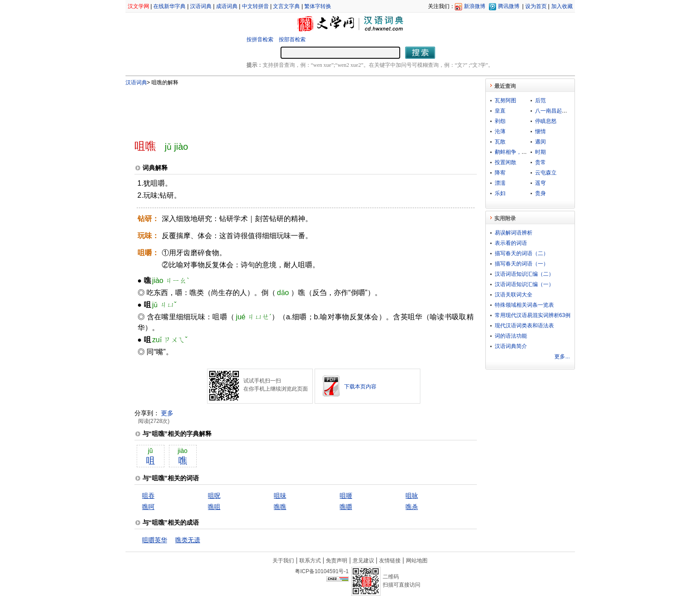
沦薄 (500, 131)
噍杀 (412, 507)
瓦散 (500, 142)
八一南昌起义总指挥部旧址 (567, 111)
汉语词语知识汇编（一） (524, 284)
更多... (562, 357)
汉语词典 (201, 6)
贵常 (540, 162)
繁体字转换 (318, 6)
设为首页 (536, 6)
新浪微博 (475, 6)
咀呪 (214, 496)
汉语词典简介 (511, 346)
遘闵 (540, 142)
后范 (540, 100)
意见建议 (363, 561)
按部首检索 (292, 39)
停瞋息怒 (546, 121)
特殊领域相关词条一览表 (524, 305)
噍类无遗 (188, 540)
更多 (167, 413)
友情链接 (390, 561)
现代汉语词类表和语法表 (524, 326)
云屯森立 (546, 173)
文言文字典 (286, 6)
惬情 (540, 131)
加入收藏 (562, 6)
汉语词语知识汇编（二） (524, 274)
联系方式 (310, 561)
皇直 (500, 111)
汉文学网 (138, 6)
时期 (540, 152)
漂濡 (500, 183)
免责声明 (337, 561)
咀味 (280, 496)
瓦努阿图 (506, 100)
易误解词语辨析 (514, 233)
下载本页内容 (360, 387)
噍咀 (214, 507)
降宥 (500, 173)
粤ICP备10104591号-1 (322, 571)
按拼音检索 (260, 39)
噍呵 (148, 507)
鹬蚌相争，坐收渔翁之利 (524, 152)
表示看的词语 (511, 243)
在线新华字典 (169, 6)
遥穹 (540, 183)
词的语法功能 (511, 336)
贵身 (540, 193)
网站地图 (417, 561)
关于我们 (283, 561)
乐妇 (500, 193)
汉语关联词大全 (514, 295)
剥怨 (500, 121)
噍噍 (280, 507)
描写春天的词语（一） (522, 264)
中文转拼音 (255, 6)
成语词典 (227, 6)
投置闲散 (506, 162)
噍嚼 (346, 507)
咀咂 (346, 496)
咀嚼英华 (155, 540)
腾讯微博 (509, 6)
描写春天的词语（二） (522, 253)
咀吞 (148, 496)
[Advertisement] (291, 109)
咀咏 (412, 496)
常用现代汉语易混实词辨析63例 (533, 315)
